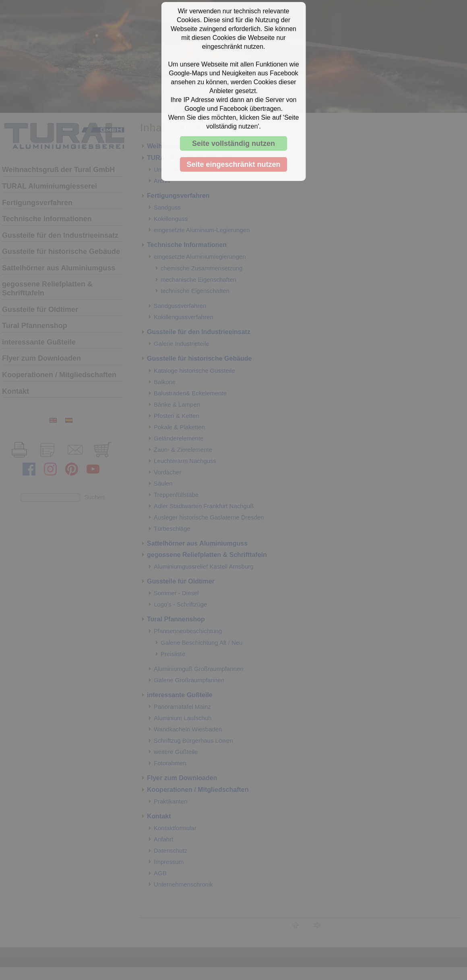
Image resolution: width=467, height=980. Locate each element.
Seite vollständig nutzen (233, 143)
